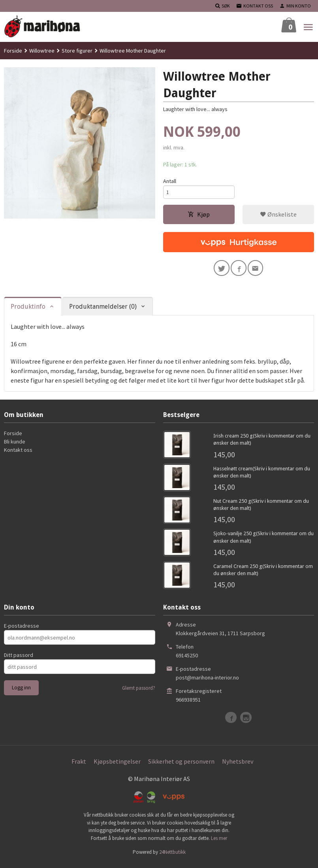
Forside (13, 51)
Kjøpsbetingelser (117, 765)
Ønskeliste (278, 216)
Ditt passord (19, 659)
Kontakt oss (18, 454)
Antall (170, 181)
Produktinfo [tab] (28, 310)
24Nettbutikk (172, 856)
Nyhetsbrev (238, 765)
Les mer (219, 842)
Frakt (79, 765)
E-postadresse (22, 630)
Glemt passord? (139, 692)
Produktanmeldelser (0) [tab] (103, 310)
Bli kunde (15, 445)
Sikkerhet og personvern (181, 765)
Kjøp (199, 216)
